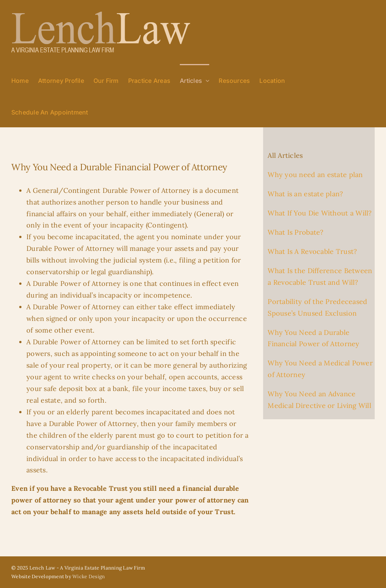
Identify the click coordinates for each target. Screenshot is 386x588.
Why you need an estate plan (315, 175)
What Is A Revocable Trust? (312, 251)
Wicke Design (89, 577)
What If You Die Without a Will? (320, 213)
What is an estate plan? (305, 194)
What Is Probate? (296, 232)
